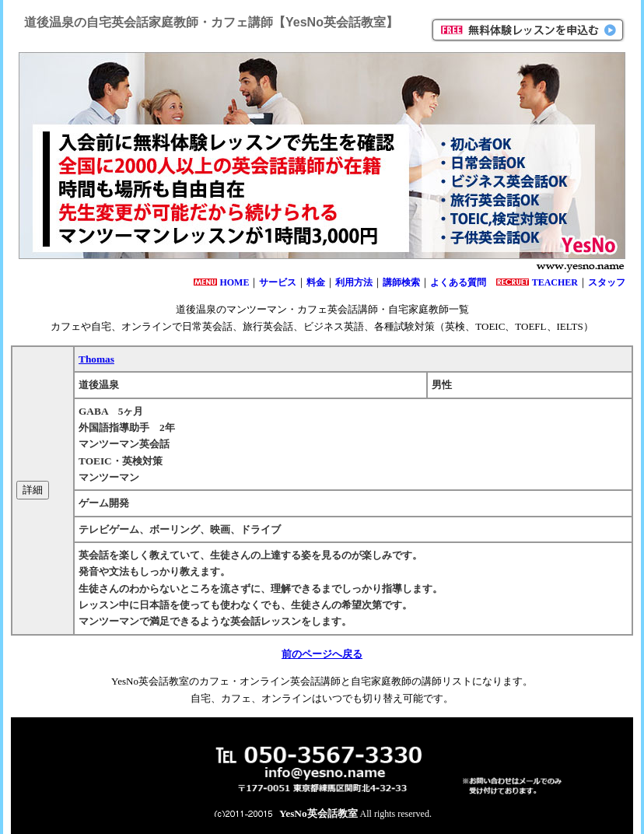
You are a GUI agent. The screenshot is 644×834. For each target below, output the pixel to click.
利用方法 (354, 282)
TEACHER (555, 282)
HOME (234, 282)
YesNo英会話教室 (318, 813)
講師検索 (401, 282)
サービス (278, 282)
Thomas (96, 359)
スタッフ (607, 282)
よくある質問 (458, 282)
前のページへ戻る (322, 654)
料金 (316, 282)
